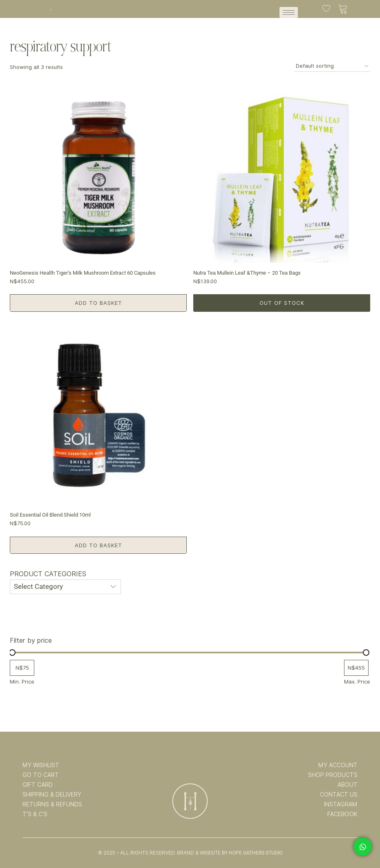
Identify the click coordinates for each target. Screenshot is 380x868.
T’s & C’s (35, 814)
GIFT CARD (38, 785)
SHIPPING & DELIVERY (52, 795)
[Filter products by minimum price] (22, 668)
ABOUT (348, 785)
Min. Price (22, 682)
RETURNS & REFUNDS (52, 804)
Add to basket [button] (98, 303)
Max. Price (357, 682)
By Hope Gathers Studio (252, 853)
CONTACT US (339, 795)
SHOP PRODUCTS (333, 775)
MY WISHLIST (41, 765)
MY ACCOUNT (338, 765)
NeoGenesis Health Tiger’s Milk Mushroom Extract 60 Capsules (83, 273)
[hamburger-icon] (289, 12)
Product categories (48, 574)
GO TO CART (41, 775)
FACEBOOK (342, 814)
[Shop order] (332, 66)
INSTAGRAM (341, 804)
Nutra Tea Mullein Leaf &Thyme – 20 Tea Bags (247, 273)
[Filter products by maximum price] (356, 668)
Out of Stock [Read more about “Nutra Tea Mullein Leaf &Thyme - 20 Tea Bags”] (282, 303)
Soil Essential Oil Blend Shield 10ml (50, 515)
